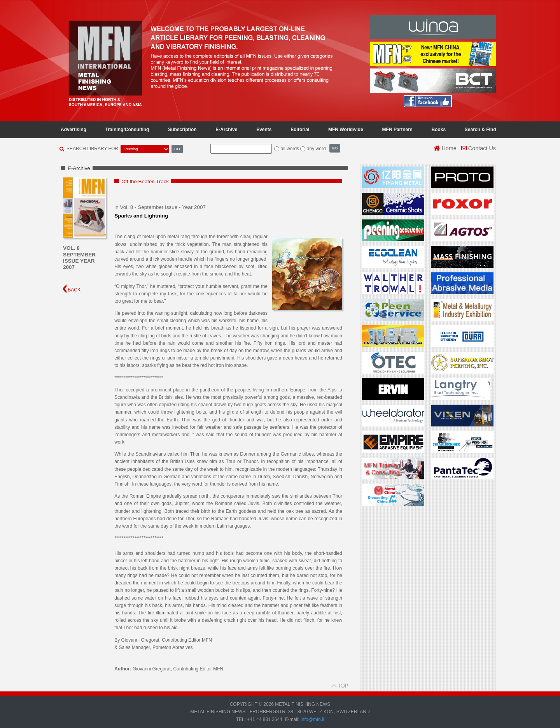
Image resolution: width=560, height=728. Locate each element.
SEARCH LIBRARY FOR (92, 149)
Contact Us (479, 148)
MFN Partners (397, 130)
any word (316, 149)
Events (264, 130)
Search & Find (480, 130)
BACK (72, 290)
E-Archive (226, 130)
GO (177, 149)
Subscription (182, 130)
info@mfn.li (312, 719)
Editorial (300, 130)
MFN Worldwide (346, 130)
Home (445, 148)
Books (438, 130)
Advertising (73, 130)
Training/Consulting (127, 130)
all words (290, 149)
